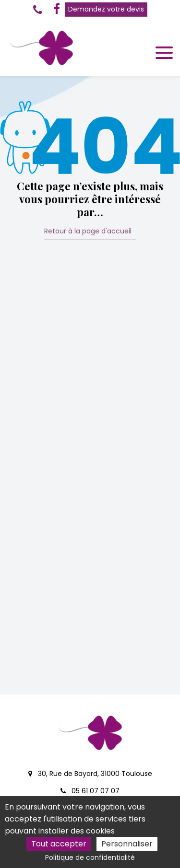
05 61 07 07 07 (90, 791)
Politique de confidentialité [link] (90, 857)
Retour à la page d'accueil (88, 232)
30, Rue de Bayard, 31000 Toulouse (90, 774)
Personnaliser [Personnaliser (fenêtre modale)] (127, 844)
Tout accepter (59, 844)
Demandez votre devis (106, 9)
